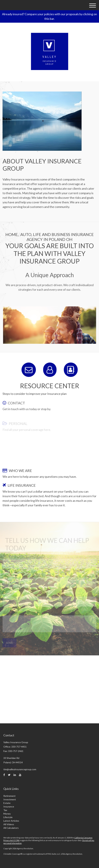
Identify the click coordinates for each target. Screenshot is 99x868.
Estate (7, 803)
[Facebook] (4, 775)
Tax (5, 810)
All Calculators (11, 828)
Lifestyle (8, 817)
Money (7, 814)
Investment (10, 799)
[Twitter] (9, 775)
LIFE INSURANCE (22, 485)
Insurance (9, 807)
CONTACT (16, 407)
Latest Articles (11, 821)
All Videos (9, 824)
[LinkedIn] (15, 775)
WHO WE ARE (20, 471)
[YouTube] (20, 775)
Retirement (9, 796)
